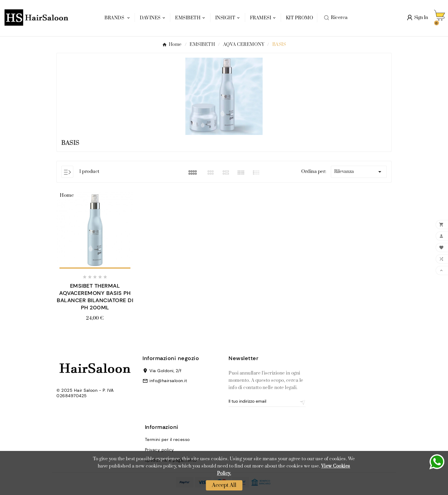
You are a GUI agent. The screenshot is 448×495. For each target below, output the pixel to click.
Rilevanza (359, 172)
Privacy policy (160, 450)
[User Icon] (418, 18)
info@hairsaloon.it (168, 381)
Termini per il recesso (167, 439)
